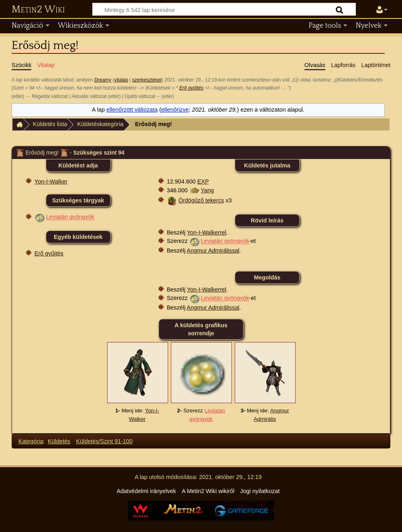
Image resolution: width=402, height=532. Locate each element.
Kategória (31, 441)
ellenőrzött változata (132, 110)
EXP (203, 181)
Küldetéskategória (100, 124)
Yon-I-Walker (51, 181)
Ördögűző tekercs (201, 200)
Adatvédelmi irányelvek (146, 491)
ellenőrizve (175, 110)
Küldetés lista (50, 124)
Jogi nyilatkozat (260, 491)
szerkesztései (147, 80)
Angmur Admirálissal (213, 251)
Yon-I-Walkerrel (207, 232)
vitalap (121, 80)
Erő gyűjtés (191, 88)
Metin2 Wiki (38, 10)
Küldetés (59, 441)
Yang (207, 190)
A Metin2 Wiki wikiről (208, 491)
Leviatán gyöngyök (70, 217)
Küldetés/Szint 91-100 (105, 441)
